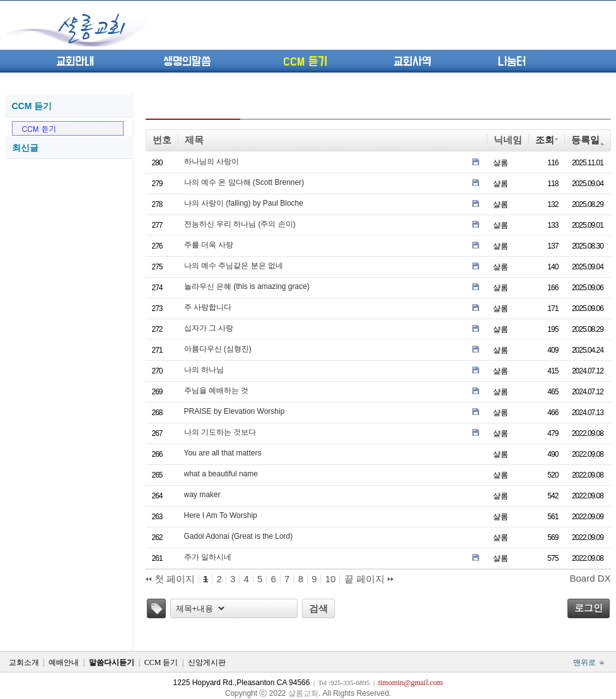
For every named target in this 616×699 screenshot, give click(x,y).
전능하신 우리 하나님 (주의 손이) (240, 224)
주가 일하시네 (208, 557)
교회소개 (24, 662)
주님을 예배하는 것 (217, 391)
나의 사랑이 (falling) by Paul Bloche (244, 203)
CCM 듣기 (305, 62)
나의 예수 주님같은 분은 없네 (234, 266)
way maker (202, 495)
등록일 (587, 140)
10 (331, 579)
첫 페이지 (170, 579)
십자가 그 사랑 (209, 328)
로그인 (589, 608)
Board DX (590, 578)
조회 (547, 140)
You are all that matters (223, 453)
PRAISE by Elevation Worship (235, 411)
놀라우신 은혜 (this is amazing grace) (247, 286)
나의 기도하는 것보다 (220, 432)
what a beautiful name (221, 474)
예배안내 (64, 662)
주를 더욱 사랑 (209, 245)
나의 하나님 (204, 370)
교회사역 (412, 62)
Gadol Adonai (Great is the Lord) (239, 536)
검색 (318, 608)
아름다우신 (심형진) (218, 349)
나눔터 (512, 62)
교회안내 (75, 62)
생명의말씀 (187, 62)
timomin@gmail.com (411, 683)
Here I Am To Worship (221, 515)
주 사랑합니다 (208, 307)
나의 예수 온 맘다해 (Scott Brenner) (244, 182)
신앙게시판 (207, 662)
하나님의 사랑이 (212, 162)
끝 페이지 (369, 579)
